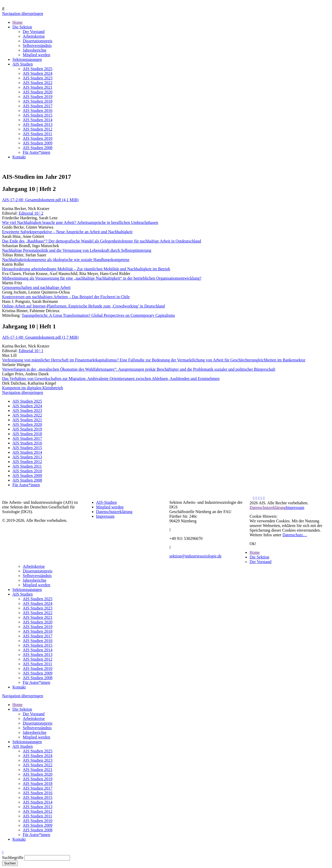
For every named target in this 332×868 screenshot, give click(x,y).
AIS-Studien (106, 502)
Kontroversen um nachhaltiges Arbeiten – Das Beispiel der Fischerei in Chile (66, 297)
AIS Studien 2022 (27, 415)
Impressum (105, 516)
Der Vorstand (260, 562)
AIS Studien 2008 (27, 480)
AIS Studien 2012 (27, 462)
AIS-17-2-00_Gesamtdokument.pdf (40, 200)
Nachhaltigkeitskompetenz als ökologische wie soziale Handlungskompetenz (66, 260)
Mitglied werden (110, 507)
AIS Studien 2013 (27, 457)
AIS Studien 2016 (27, 443)
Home (255, 552)
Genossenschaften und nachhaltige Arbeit (36, 287)
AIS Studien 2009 (27, 476)
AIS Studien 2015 (27, 448)
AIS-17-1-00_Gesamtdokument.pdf (40, 337)
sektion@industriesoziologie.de (195, 556)
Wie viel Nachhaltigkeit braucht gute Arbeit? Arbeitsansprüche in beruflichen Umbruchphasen (80, 222)
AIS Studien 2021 (27, 420)
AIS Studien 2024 (27, 406)
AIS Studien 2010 (27, 471)
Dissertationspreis (38, 571)
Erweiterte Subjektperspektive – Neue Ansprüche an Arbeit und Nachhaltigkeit (67, 232)
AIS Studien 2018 (27, 434)
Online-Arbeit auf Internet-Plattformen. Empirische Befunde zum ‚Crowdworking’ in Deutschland (83, 306)
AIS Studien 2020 (27, 424)
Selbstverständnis (37, 576)
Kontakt (19, 687)
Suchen (10, 863)
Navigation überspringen (23, 14)
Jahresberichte (35, 580)
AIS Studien (23, 594)
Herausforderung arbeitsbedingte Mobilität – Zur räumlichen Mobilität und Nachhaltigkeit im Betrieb (86, 269)
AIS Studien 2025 (27, 401)
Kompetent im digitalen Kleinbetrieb (33, 388)
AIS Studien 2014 (27, 452)
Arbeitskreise (34, 566)
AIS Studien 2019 (27, 429)
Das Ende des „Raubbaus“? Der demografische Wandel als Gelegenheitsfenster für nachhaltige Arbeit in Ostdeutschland (102, 241)
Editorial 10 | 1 (31, 351)
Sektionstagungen (27, 590)
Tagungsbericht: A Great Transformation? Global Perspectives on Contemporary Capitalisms (98, 315)
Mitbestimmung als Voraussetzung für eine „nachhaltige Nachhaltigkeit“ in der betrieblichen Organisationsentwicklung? (102, 278)
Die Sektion (259, 557)
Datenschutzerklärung (114, 512)
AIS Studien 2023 (27, 411)
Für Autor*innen (26, 485)
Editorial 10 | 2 (31, 213)
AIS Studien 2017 (27, 438)
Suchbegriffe (13, 858)
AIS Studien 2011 (27, 466)
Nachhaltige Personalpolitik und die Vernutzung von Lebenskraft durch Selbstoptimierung (77, 250)
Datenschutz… (295, 535)
